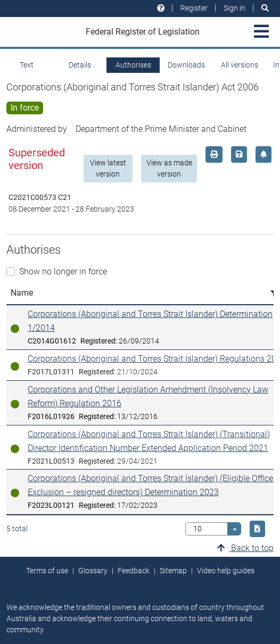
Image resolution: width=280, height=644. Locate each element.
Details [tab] (80, 65)
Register (194, 8)
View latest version (108, 168)
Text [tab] (27, 65)
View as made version (169, 168)
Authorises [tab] (133, 65)
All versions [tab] (240, 65)
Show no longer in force (63, 271)
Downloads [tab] (186, 65)
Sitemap (173, 571)
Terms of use (47, 571)
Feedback (134, 571)
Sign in (234, 8)
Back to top (245, 548)
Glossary (93, 571)
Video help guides (226, 571)
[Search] (265, 8)
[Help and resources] (161, 8)
